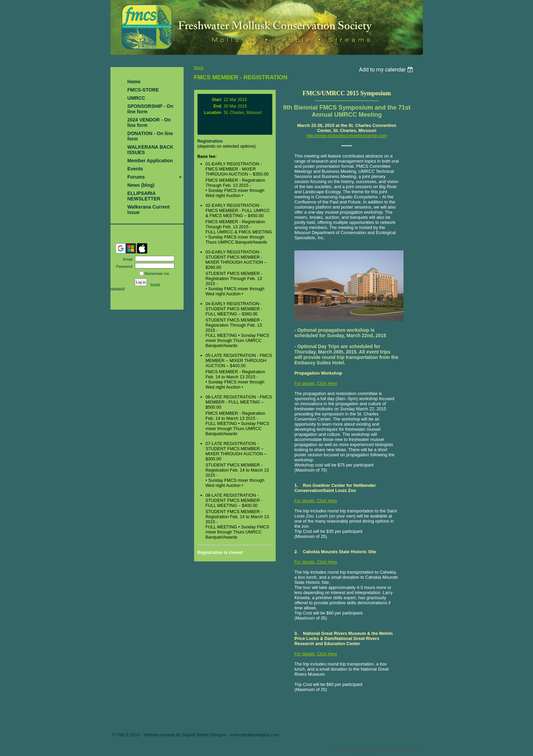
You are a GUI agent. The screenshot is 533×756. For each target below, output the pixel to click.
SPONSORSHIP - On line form (150, 109)
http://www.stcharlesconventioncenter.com (347, 136)
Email (126, 259)
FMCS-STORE (143, 90)
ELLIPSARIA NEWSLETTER (144, 196)
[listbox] (387, 70)
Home (134, 82)
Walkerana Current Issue (149, 210)
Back (199, 68)
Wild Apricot (368, 750)
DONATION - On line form (150, 136)
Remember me (157, 274)
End (217, 106)
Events (135, 169)
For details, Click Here (316, 383)
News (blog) (141, 185)
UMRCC (136, 98)
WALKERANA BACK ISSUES (151, 150)
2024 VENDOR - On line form (149, 122)
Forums (136, 177)
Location (213, 113)
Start (217, 100)
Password (123, 266)
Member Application (150, 161)
